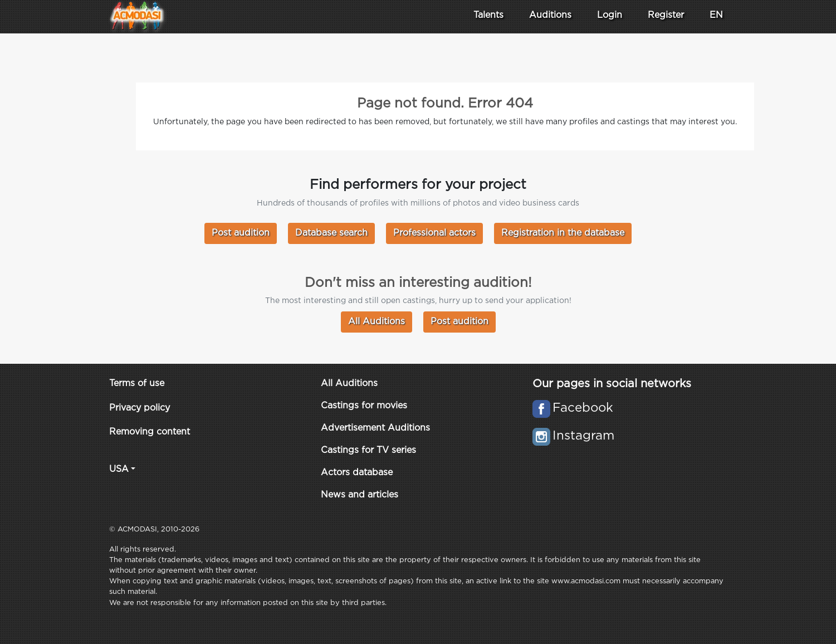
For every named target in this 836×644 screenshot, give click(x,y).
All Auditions (377, 322)
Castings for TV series (368, 450)
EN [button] (716, 15)
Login (610, 15)
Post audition (241, 233)
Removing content (150, 432)
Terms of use (137, 384)
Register (666, 15)
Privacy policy (140, 408)
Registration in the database (563, 233)
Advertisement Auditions (375, 428)
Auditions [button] (550, 15)
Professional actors (434, 233)
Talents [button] (488, 15)
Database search (331, 233)
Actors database (357, 473)
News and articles (360, 495)
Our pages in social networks (612, 384)
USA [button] (119, 469)
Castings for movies (364, 406)
